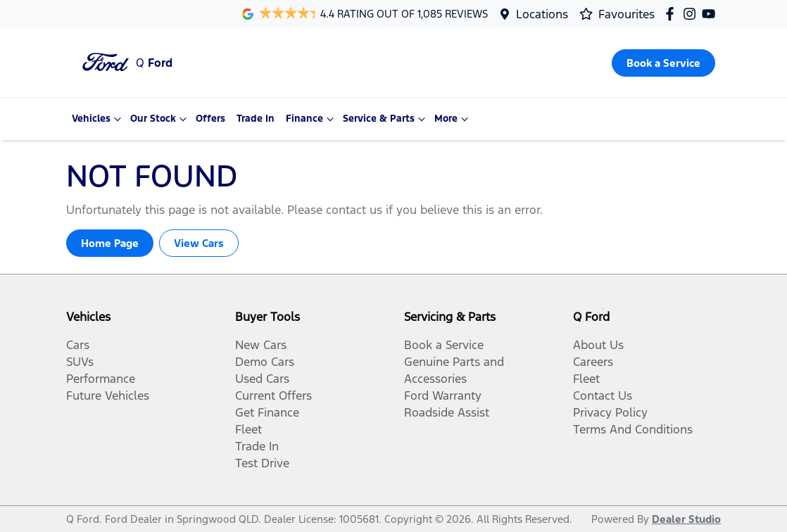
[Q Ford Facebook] (673, 14)
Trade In (256, 119)
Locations (542, 14)
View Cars (199, 243)
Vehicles (98, 119)
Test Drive (262, 463)
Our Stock (160, 119)
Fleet (248, 429)
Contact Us (603, 395)
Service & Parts (386, 119)
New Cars (261, 345)
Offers (210, 119)
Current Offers (273, 395)
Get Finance (267, 412)
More (453, 119)
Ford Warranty (443, 395)
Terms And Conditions (633, 429)
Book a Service (444, 345)
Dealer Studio (686, 519)
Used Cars (262, 379)
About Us (598, 345)
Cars (78, 345)
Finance (311, 119)
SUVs (80, 362)
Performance (101, 379)
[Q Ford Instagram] (692, 14)
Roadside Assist (447, 412)
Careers (593, 362)
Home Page (110, 243)
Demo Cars (265, 362)
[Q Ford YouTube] (711, 14)
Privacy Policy (610, 412)
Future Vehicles (108, 395)
